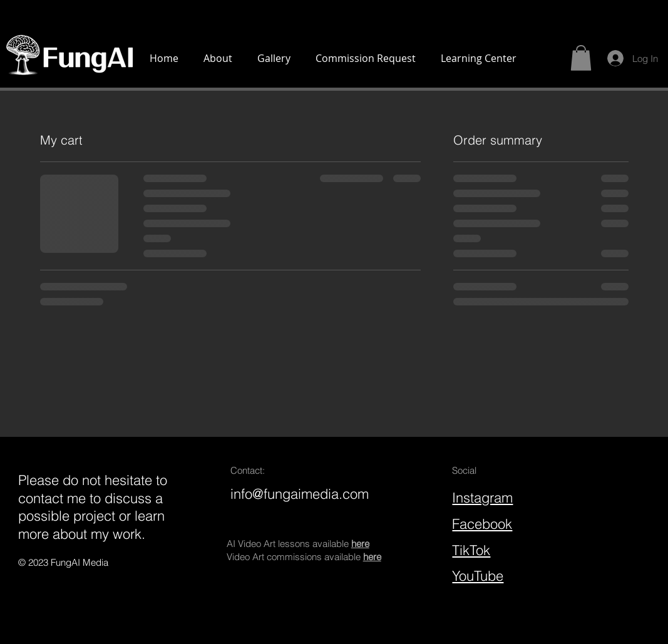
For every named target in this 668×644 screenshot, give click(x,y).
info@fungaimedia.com (300, 494)
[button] (581, 58)
